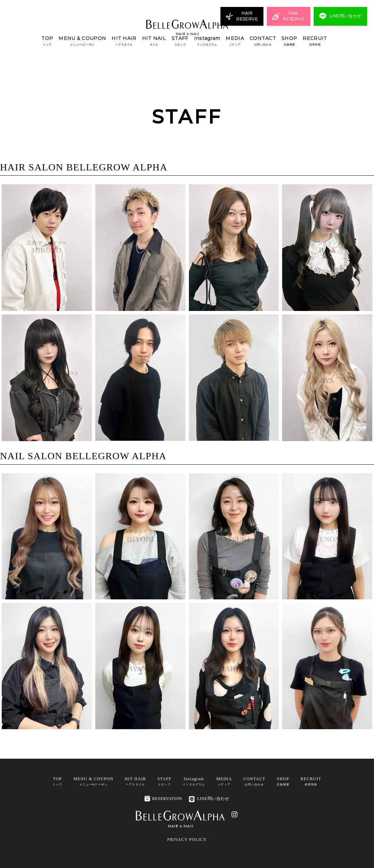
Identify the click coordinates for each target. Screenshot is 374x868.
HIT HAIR (124, 41)
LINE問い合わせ (209, 799)
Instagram (207, 41)
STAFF (180, 41)
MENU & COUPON (82, 41)
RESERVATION (163, 798)
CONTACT (263, 41)
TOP (47, 41)
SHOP (289, 41)
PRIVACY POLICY (187, 840)
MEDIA (235, 41)
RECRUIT (315, 41)
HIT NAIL (154, 41)
